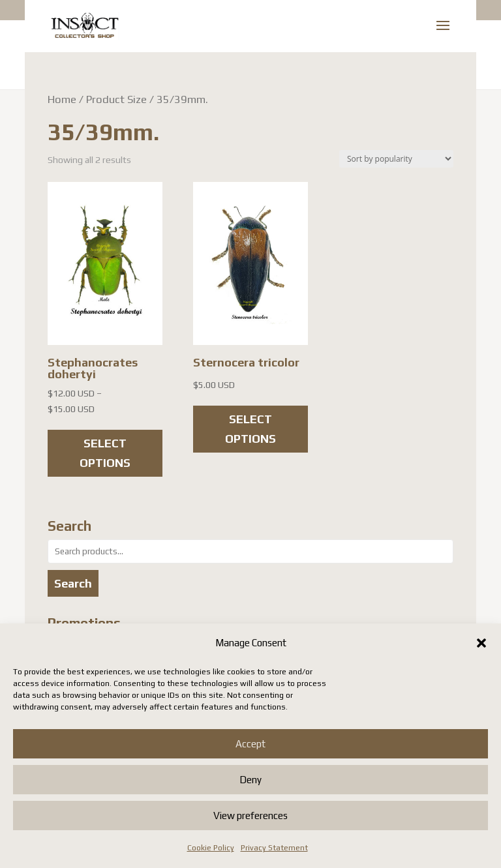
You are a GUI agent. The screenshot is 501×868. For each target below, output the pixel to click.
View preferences (250, 816)
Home (62, 99)
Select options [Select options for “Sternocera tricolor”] (250, 429)
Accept (250, 744)
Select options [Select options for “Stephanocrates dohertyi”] (105, 453)
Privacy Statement (274, 848)
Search (73, 583)
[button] (481, 643)
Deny (250, 780)
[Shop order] (396, 159)
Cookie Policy (211, 848)
